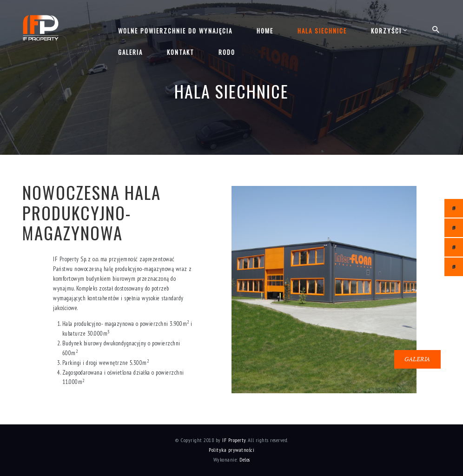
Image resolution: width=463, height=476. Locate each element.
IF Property (234, 440)
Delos (245, 459)
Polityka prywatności (231, 450)
